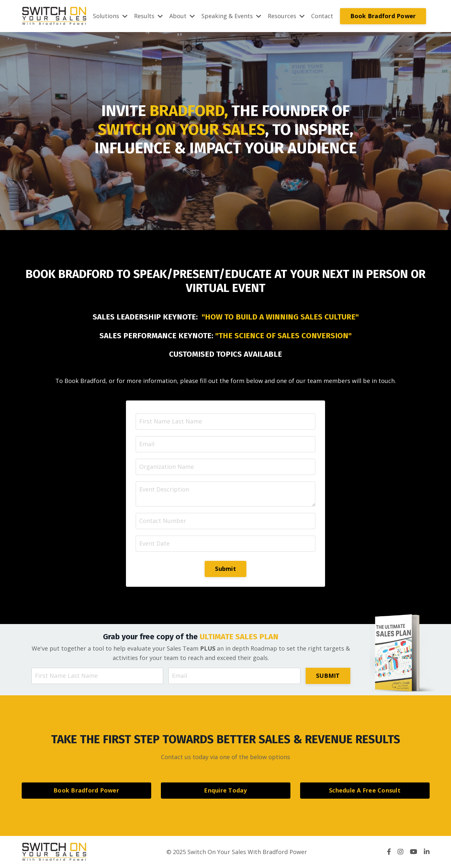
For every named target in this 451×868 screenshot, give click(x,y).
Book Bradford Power (383, 16)
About (182, 16)
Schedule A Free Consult (365, 790)
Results (148, 16)
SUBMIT (328, 676)
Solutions (110, 16)
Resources (286, 16)
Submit (225, 569)
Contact (322, 16)
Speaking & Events (231, 16)
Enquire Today (225, 790)
